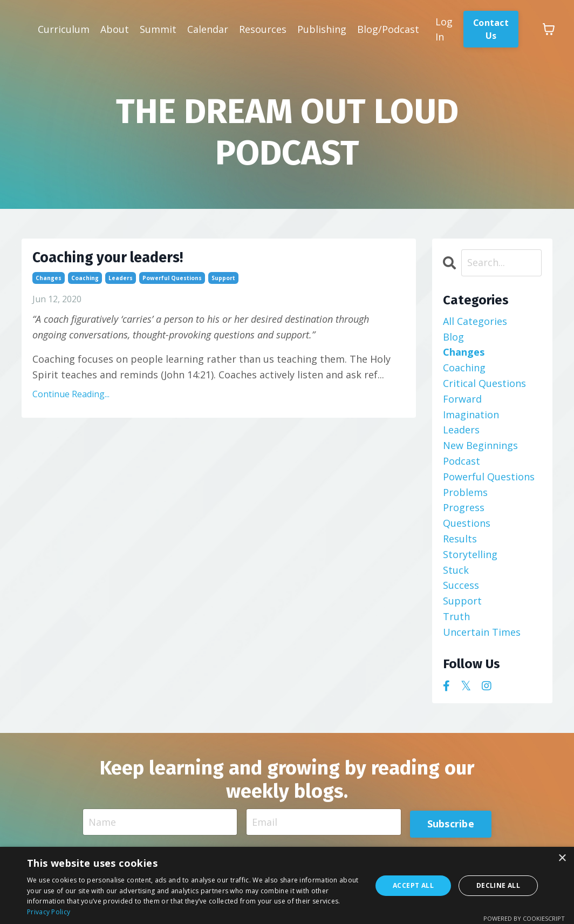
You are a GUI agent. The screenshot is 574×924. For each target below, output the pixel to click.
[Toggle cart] (550, 29)
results (460, 543)
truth (456, 621)
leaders (121, 288)
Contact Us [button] (491, 29)
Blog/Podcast (388, 29)
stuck (456, 574)
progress (464, 512)
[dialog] (287, 885)
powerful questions (172, 288)
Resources (263, 29)
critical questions (484, 388)
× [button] (562, 858)
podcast (462, 465)
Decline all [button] (498, 885)
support (223, 288)
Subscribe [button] (450, 827)
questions (467, 527)
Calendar (208, 29)
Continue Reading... (71, 405)
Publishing (322, 29)
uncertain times (482, 636)
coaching (85, 288)
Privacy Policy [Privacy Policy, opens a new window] (49, 912)
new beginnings (480, 450)
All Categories (475, 325)
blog (453, 341)
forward (462, 403)
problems (465, 497)
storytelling (470, 559)
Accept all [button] (413, 885)
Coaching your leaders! (134, 265)
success (461, 590)
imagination (471, 419)
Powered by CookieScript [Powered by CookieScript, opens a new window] (524, 918)
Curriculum (64, 29)
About (115, 29)
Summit (158, 29)
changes (49, 288)
